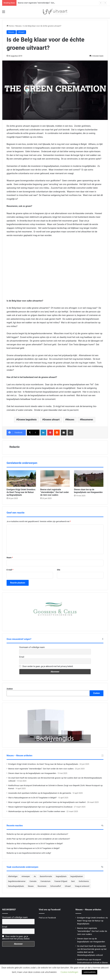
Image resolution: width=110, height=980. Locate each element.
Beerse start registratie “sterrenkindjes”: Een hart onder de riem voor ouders (54, 492)
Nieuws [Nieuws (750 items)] (31, 886)
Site (59, 570)
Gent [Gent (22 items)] (73, 881)
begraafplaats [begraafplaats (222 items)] (61, 876)
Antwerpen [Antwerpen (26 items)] (26, 876)
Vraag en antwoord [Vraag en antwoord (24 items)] (82, 886)
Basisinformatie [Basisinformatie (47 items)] (46, 876)
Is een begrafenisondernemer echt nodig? (34, 853)
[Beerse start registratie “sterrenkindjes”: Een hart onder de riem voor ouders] (55, 479)
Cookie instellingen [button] (69, 972)
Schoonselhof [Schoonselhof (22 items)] (56, 886)
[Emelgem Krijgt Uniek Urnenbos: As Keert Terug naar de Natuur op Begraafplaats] (21, 479)
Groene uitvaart (52, 420)
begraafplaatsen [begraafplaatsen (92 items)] (77, 876)
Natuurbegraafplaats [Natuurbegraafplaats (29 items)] (16, 886)
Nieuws (19, 26)
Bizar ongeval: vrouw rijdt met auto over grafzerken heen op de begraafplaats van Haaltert (47, 802)
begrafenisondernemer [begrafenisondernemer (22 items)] (17, 881)
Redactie (15, 447)
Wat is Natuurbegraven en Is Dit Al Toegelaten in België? (32, 798)
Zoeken (10, 689)
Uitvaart (21, 32)
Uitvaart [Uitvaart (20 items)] (68, 886)
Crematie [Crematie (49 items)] (33, 881)
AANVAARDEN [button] (90, 972)
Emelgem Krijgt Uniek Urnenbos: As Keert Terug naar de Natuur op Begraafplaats (21, 492)
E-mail (10, 570)
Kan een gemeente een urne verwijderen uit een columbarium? (43, 834)
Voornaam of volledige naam (32, 647)
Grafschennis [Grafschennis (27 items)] (84, 881)
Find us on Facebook (47, 918)
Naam (10, 558)
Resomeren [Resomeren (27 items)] (42, 886)
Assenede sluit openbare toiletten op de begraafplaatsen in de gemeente (40, 793)
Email (22, 657)
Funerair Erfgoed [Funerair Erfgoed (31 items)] (61, 881)
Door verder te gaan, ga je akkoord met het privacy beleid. (48, 666)
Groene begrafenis (27, 420)
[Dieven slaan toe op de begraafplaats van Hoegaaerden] (89, 479)
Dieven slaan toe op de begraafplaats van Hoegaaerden (32, 773)
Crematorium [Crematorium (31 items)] (45, 881)
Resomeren (87, 420)
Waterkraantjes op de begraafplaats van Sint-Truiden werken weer (37, 811)
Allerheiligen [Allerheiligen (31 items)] (13, 876)
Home (10, 26)
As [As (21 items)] (35, 876)
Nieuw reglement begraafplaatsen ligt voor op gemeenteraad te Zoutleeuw (40, 807)
